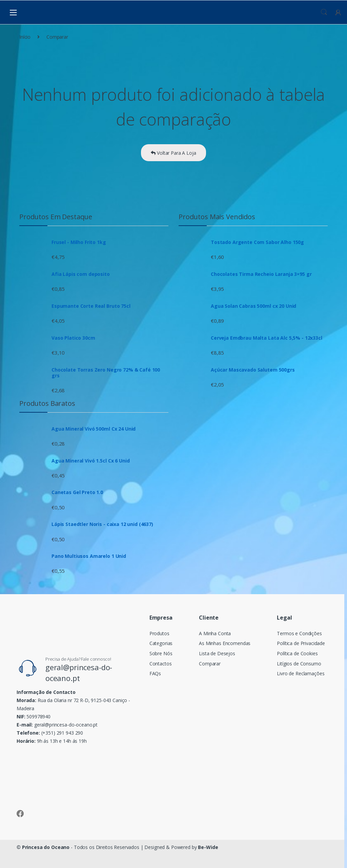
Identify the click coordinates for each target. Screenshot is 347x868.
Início (25, 37)
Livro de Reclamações (301, 673)
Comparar (210, 664)
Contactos (161, 664)
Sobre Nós (161, 653)
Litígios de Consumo (299, 664)
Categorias (161, 643)
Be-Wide (208, 847)
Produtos (159, 633)
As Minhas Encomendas (225, 643)
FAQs (155, 673)
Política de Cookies (297, 653)
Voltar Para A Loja (173, 153)
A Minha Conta (215, 633)
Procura (324, 12)
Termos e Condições (299, 633)
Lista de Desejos (217, 653)
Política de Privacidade (301, 643)
